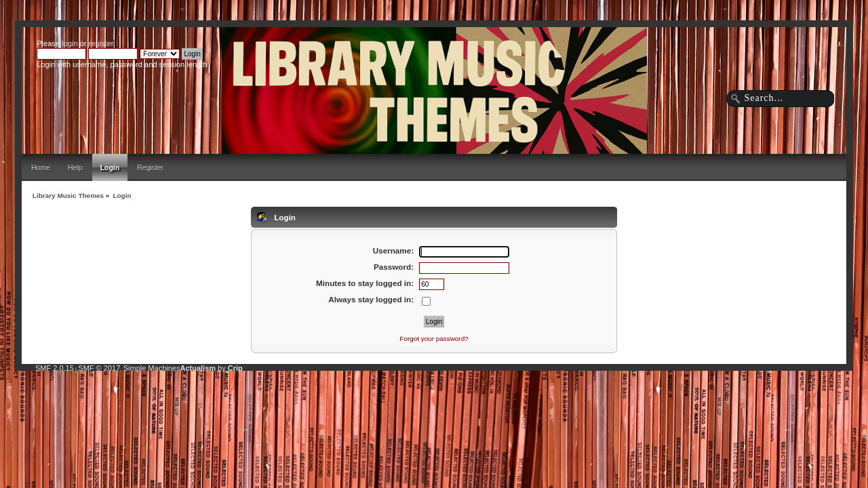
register (101, 43)
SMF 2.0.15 (55, 368)
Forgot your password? (434, 339)
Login (110, 167)
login (70, 43)
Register (150, 167)
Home (41, 167)
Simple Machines (152, 368)
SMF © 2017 (99, 368)
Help (75, 167)
